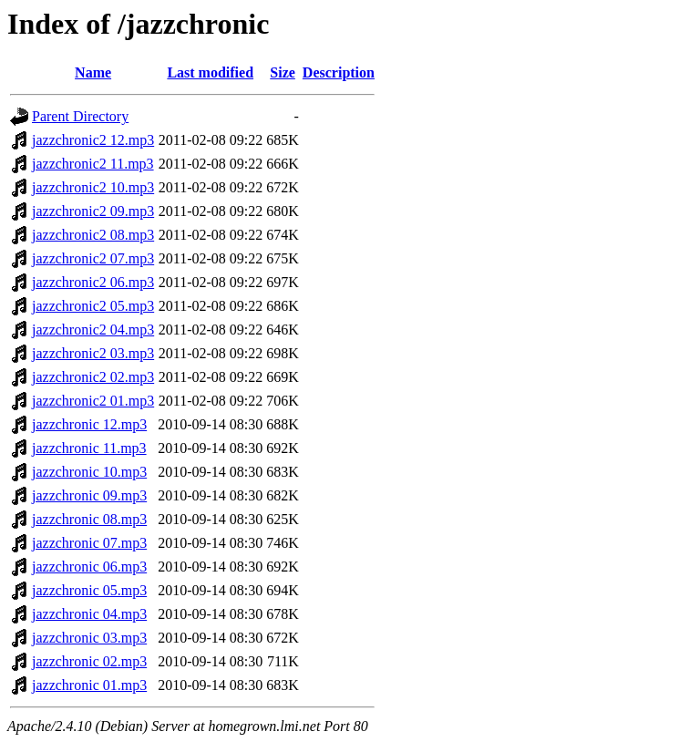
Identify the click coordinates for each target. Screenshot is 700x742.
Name (93, 72)
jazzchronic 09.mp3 (89, 495)
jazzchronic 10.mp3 (89, 472)
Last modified (210, 72)
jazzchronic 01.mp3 (89, 685)
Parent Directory (80, 116)
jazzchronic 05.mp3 (89, 590)
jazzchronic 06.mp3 (89, 567)
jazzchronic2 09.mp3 (93, 211)
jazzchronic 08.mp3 (89, 519)
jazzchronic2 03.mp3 (93, 353)
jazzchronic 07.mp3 (89, 543)
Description (339, 72)
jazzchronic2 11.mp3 (93, 164)
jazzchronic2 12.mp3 (93, 140)
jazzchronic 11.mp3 (89, 448)
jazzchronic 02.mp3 (89, 661)
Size (283, 72)
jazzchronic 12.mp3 (89, 424)
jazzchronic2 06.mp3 (93, 282)
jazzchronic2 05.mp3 (93, 306)
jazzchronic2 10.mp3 (93, 187)
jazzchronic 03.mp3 (89, 638)
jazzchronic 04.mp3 (89, 614)
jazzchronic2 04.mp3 (93, 330)
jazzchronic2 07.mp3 (93, 258)
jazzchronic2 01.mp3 (93, 401)
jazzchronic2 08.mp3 (93, 235)
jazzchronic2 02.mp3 (93, 377)
